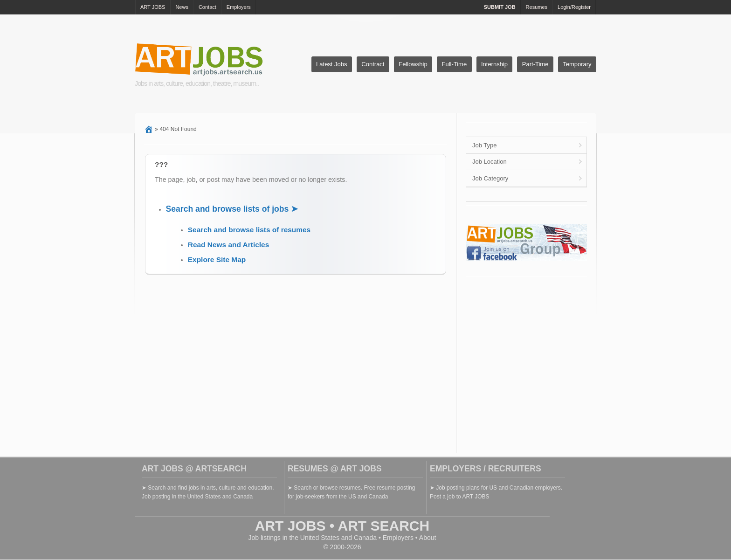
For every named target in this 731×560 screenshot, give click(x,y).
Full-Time (454, 64)
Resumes (537, 7)
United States (320, 538)
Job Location (490, 162)
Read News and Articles (228, 245)
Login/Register (574, 7)
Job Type (485, 145)
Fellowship (413, 64)
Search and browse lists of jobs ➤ (232, 209)
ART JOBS (153, 7)
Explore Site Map (217, 259)
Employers (239, 7)
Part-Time (535, 64)
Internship (494, 64)
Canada (365, 538)
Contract (373, 64)
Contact (207, 7)
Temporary (577, 64)
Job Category (490, 178)
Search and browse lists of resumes (249, 230)
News (182, 7)
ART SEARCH (384, 526)
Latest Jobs (332, 64)
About (428, 538)
